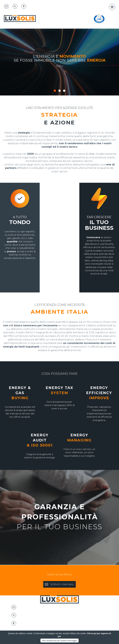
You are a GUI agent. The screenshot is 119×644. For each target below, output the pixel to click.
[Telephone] (15, 6)
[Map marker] (24, 6)
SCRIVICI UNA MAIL (59, 584)
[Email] (6, 6)
